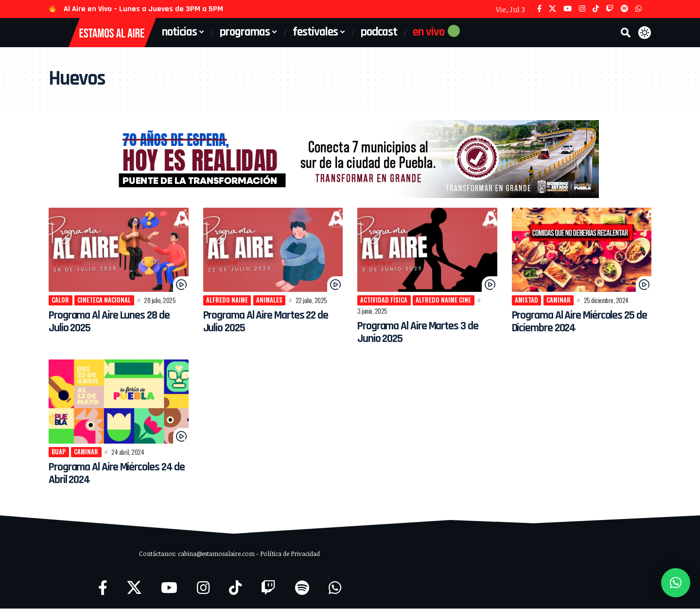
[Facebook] (539, 9)
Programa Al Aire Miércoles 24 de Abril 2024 (116, 474)
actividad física (385, 300)
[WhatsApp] (639, 9)
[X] (552, 9)
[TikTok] (596, 9)
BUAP (60, 452)
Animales (271, 300)
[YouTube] (568, 9)
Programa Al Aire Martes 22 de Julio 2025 (272, 322)
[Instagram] (582, 9)
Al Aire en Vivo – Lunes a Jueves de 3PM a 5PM (143, 9)
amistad (527, 300)
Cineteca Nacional (105, 300)
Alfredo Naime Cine (445, 300)
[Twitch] (610, 9)
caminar (560, 300)
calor (61, 300)
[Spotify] (624, 9)
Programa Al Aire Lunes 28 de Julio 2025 (114, 322)
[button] (626, 33)
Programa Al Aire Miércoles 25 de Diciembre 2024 (578, 322)
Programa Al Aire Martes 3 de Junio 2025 (423, 332)
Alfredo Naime (227, 300)
